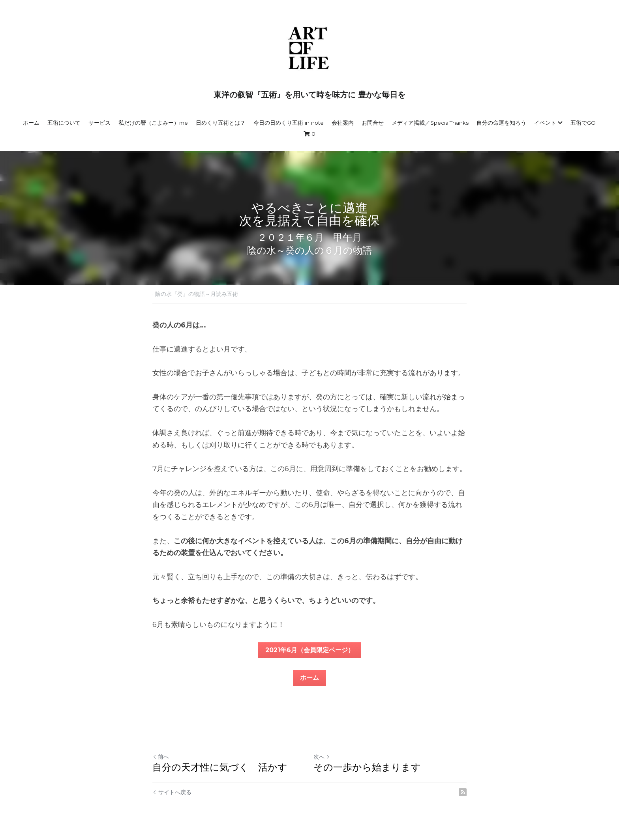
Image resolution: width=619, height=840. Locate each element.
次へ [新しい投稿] (322, 757)
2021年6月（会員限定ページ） (310, 650)
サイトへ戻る (172, 792)
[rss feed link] (463, 792)
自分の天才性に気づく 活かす (220, 767)
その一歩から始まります (367, 767)
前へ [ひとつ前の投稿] (161, 757)
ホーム (309, 678)
